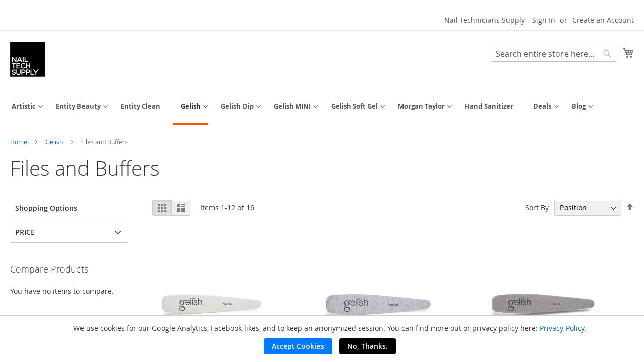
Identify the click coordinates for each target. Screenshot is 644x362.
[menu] (322, 107)
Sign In (544, 20)
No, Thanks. (368, 346)
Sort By (537, 207)
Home (19, 142)
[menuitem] (24, 106)
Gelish (55, 142)
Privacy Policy (562, 328)
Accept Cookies (298, 346)
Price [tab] (25, 232)
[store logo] (28, 59)
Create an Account (603, 20)
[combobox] (553, 54)
